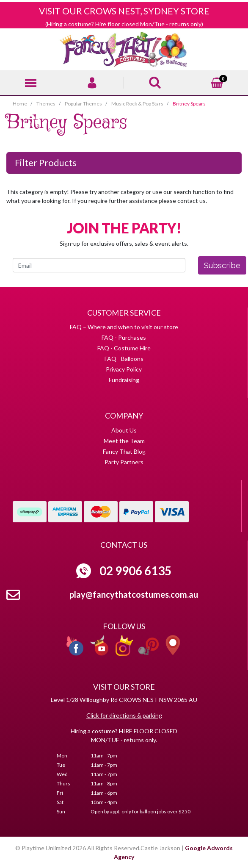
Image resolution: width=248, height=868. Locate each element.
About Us (124, 430)
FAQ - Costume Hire (124, 348)
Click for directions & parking (124, 715)
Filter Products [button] (46, 163)
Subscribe (222, 265)
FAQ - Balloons (124, 359)
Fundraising (124, 380)
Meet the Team (124, 441)
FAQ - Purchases (124, 337)
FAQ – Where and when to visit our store (124, 327)
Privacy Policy (124, 369)
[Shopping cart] (217, 82)
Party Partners (124, 462)
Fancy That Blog (124, 451)
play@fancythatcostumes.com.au (134, 594)
